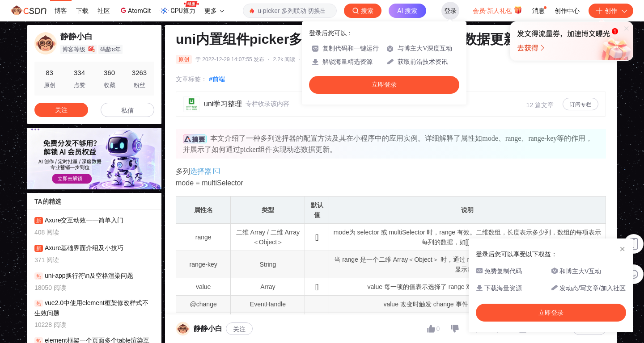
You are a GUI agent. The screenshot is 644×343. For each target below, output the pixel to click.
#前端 (217, 79)
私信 (127, 110)
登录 (450, 11)
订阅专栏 (580, 105)
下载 (82, 11)
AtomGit (135, 10)
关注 (239, 329)
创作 (611, 11)
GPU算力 (179, 8)
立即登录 (384, 85)
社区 (104, 11)
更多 (214, 11)
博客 (61, 11)
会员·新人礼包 (498, 10)
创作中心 (567, 11)
